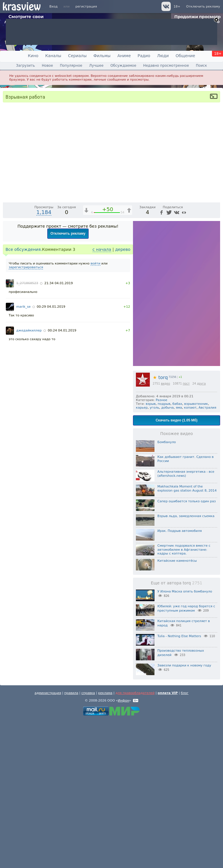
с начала (102, 397)
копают (190, 556)
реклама (105, 841)
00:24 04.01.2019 (62, 478)
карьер (142, 556)
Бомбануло (167, 590)
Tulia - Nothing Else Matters (179, 784)
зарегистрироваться (26, 415)
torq (160, 525)
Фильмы (102, 56)
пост (186, 531)
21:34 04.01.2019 (59, 431)
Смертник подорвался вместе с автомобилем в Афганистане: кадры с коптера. (184, 698)
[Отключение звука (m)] (188, 345)
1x (178, 345)
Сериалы (77, 56)
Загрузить (25, 66)
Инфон (124, 848)
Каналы (53, 56)
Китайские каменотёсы (177, 709)
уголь (155, 556)
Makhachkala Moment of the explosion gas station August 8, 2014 (187, 636)
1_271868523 (27, 431)
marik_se (23, 455)
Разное (161, 548)
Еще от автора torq (176, 731)
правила (71, 841)
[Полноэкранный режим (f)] (215, 345)
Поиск (201, 66)
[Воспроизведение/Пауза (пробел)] (8, 345)
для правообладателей (135, 841)
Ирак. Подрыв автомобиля (180, 679)
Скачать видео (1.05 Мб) (177, 568)
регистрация (86, 7)
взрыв (151, 552)
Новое (47, 66)
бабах (177, 552)
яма (179, 556)
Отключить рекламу (203, 7)
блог (185, 841)
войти (96, 411)
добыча (167, 556)
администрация (48, 841)
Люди (163, 56)
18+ (177, 7)
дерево (123, 397)
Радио (144, 56)
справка (88, 841)
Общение (185, 56)
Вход (53, 7)
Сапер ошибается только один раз (187, 649)
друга (201, 531)
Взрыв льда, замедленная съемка (186, 664)
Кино (33, 56)
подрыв (164, 552)
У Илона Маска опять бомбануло (185, 739)
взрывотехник (196, 552)
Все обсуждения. (24, 397)
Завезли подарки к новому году (184, 813)
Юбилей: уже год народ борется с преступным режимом (186, 756)
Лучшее (96, 66)
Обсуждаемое (123, 66)
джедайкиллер (29, 478)
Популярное (71, 66)
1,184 (44, 360)
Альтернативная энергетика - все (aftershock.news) (186, 622)
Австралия (207, 556)
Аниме (124, 56)
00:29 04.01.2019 (51, 455)
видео (165, 531)
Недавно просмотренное (166, 66)
